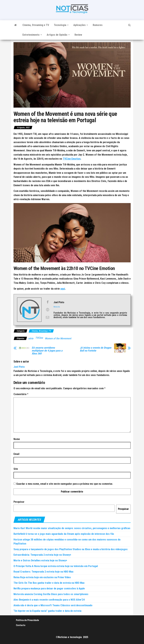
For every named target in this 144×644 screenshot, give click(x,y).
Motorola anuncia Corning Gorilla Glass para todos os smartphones (51, 594)
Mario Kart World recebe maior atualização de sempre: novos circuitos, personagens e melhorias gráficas (72, 528)
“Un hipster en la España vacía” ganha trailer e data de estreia (47, 611)
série (31, 338)
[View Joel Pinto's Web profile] (48, 310)
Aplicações (81, 25)
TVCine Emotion (72, 159)
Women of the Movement (58, 338)
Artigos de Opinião (58, 35)
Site (16, 469)
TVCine (39, 338)
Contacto (21, 625)
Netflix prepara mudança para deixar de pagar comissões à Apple (49, 588)
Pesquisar (19, 502)
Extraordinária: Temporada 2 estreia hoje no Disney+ (42, 555)
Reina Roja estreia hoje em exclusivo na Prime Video (42, 577)
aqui (63, 289)
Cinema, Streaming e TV (36, 25)
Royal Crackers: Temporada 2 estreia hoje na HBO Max (43, 572)
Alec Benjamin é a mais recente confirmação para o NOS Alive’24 (49, 600)
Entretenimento (32, 35)
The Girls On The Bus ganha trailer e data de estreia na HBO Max (49, 583)
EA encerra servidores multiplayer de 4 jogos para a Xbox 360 (47, 351)
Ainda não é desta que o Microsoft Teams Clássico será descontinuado (53, 605)
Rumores (98, 25)
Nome (17, 439)
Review (78, 35)
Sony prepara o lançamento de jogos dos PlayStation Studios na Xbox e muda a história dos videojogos (71, 549)
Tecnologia (61, 25)
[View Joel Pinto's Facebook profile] (48, 302)
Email (16, 454)
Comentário (21, 394)
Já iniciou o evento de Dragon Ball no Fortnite (96, 349)
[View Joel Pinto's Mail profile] (48, 317)
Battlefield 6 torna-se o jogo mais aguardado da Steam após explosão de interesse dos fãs (64, 534)
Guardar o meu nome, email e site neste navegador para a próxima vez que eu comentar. (65, 484)
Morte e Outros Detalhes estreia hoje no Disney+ (40, 560)
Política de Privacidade (27, 620)
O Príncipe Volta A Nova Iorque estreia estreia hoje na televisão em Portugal (56, 566)
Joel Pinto (19, 367)
